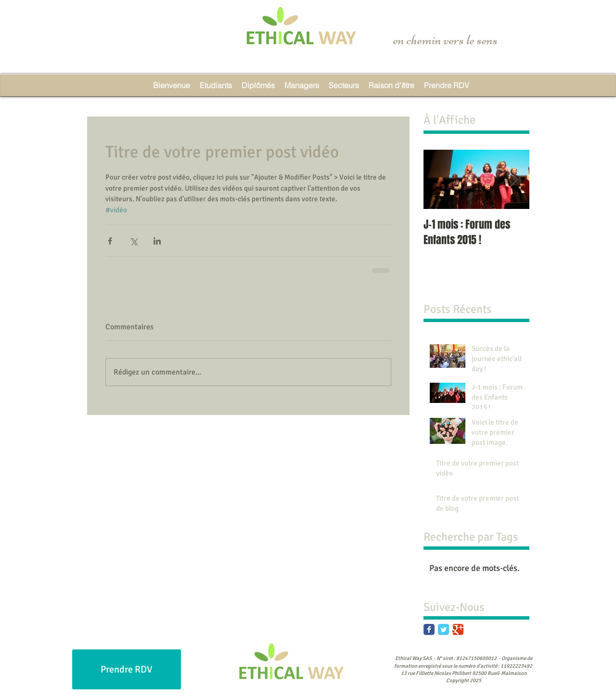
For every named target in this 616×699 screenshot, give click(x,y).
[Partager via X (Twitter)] (134, 241)
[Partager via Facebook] (110, 241)
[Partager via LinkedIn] (157, 241)
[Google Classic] (458, 629)
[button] (344, 85)
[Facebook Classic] (429, 629)
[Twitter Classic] (443, 629)
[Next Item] (514, 179)
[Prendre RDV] (127, 669)
